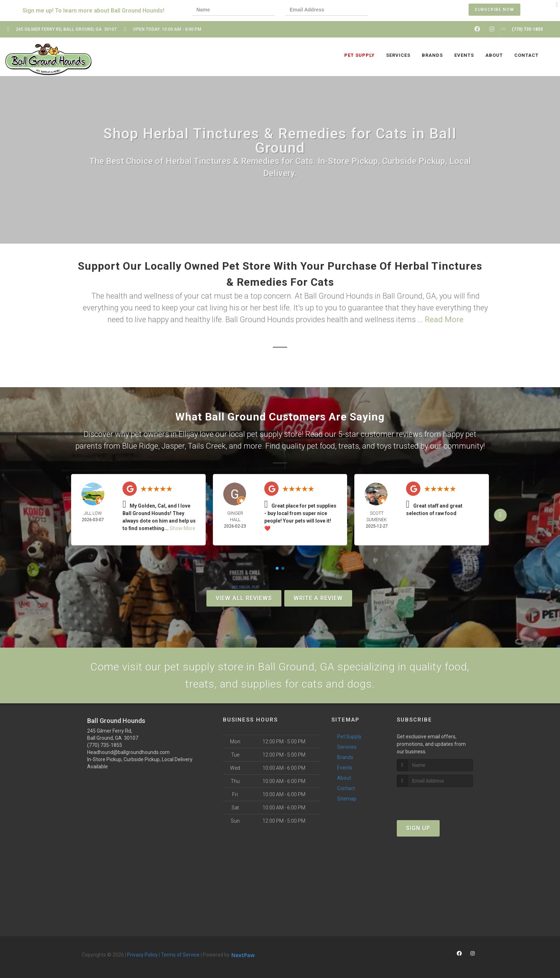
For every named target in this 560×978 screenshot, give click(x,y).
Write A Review (318, 598)
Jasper (173, 446)
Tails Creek (207, 446)
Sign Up (418, 828)
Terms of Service (180, 955)
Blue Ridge (140, 446)
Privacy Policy (142, 955)
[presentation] (403, 11)
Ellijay (188, 434)
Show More (182, 528)
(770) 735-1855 (105, 745)
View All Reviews (244, 598)
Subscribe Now (494, 10)
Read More (444, 320)
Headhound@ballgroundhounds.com (128, 752)
